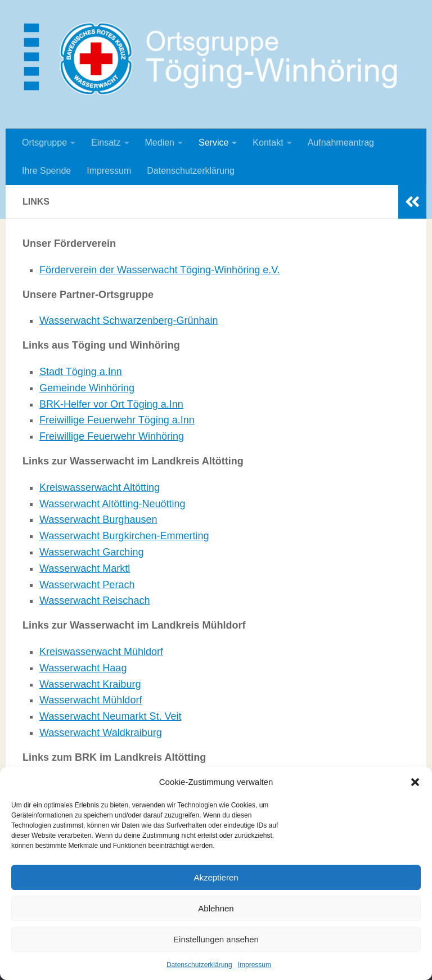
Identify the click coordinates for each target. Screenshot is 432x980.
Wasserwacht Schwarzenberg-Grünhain (129, 320)
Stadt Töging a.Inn (81, 372)
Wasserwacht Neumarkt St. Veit (110, 716)
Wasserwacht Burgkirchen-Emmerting (124, 536)
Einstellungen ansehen (216, 939)
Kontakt (268, 143)
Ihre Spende (46, 171)
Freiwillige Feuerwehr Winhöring (112, 436)
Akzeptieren (216, 877)
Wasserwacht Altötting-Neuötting (112, 504)
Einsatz (106, 143)
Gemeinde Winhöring (87, 388)
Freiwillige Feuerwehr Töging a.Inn (117, 420)
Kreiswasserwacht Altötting (100, 487)
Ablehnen (216, 908)
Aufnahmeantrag (341, 143)
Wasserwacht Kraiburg (90, 684)
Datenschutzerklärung (199, 965)
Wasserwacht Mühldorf (91, 700)
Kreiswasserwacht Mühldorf (101, 652)
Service (213, 143)
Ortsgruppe (44, 143)
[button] (415, 782)
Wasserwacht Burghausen (98, 520)
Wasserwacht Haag (83, 668)
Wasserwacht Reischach (94, 600)
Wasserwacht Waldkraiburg (101, 733)
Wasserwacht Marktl (85, 568)
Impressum (255, 965)
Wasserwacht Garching (91, 552)
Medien (160, 143)
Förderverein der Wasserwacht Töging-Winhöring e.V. (160, 270)
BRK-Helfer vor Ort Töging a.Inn (111, 404)
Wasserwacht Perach (87, 585)
